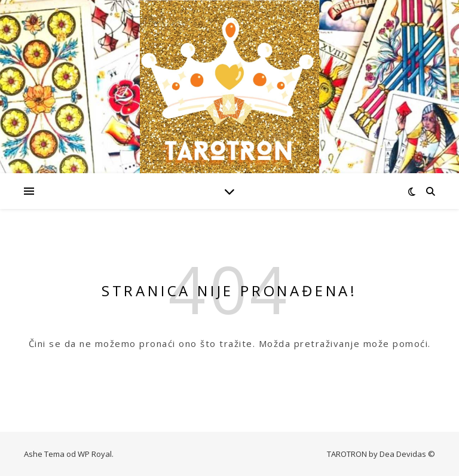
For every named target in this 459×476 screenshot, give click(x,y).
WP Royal (95, 454)
